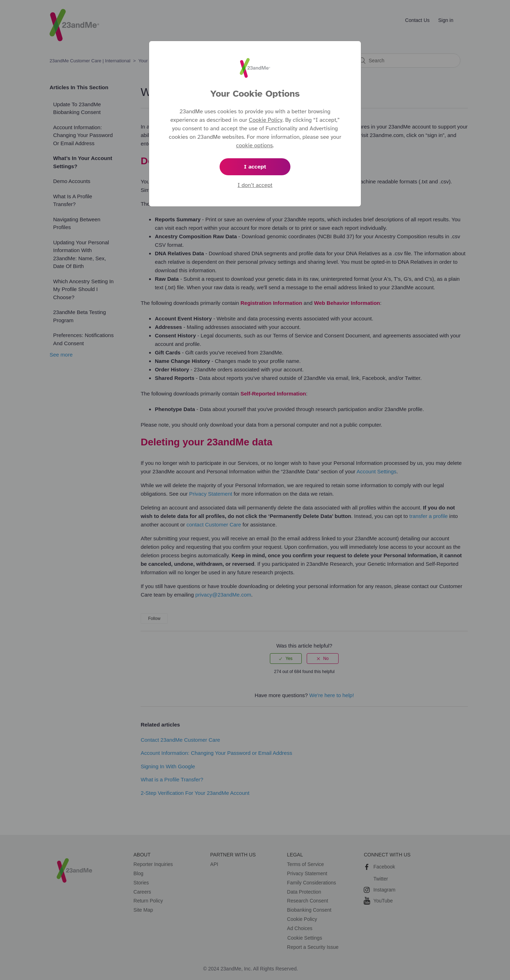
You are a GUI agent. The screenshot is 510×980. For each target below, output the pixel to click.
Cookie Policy (266, 120)
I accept (255, 167)
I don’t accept (255, 185)
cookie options (255, 146)
